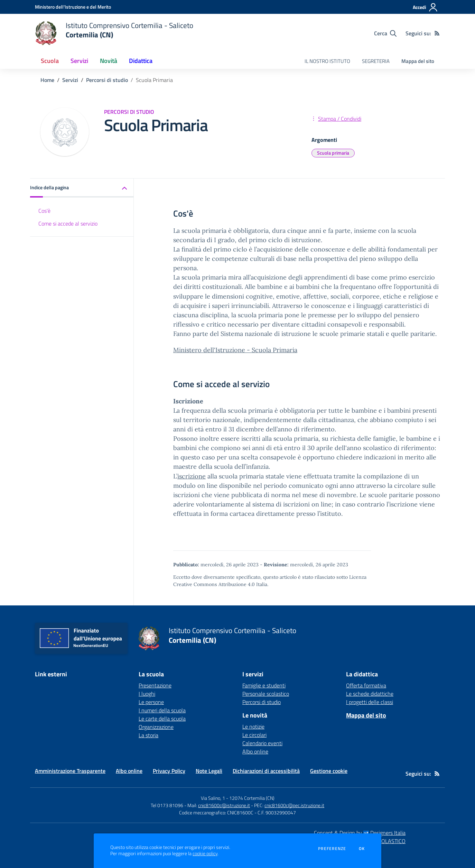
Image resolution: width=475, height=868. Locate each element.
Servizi (70, 80)
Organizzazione (156, 727)
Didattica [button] (141, 61)
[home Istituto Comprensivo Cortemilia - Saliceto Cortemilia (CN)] (114, 33)
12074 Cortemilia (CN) (252, 798)
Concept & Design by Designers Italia (360, 833)
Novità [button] (109, 61)
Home (47, 80)
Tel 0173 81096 (167, 805)
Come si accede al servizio (68, 223)
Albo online (255, 751)
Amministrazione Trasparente (70, 771)
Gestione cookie (329, 771)
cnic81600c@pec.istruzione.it (294, 805)
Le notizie (253, 727)
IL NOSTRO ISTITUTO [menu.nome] (327, 61)
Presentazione (155, 685)
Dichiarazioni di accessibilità (266, 771)
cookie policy (205, 853)
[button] (82, 188)
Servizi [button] (79, 61)
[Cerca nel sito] (385, 33)
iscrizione (192, 476)
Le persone (151, 702)
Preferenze (332, 849)
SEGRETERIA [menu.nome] (376, 61)
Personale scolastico (266, 694)
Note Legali (209, 771)
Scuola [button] (50, 61)
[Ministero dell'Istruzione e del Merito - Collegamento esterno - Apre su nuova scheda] (73, 7)
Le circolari (254, 735)
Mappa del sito (418, 61)
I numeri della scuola (162, 710)
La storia (148, 735)
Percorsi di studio (107, 80)
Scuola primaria (333, 153)
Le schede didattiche (370, 694)
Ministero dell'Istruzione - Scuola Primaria (235, 350)
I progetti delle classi (370, 702)
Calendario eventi (262, 743)
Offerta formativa (366, 685)
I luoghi (147, 694)
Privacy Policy (169, 771)
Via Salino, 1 (213, 798)
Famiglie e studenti (264, 685)
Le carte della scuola (162, 719)
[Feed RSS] (437, 33)
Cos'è (44, 211)
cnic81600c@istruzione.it (224, 805)
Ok (362, 849)
